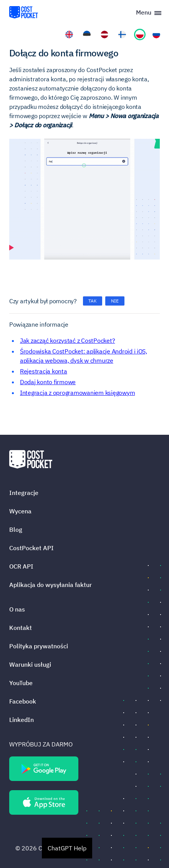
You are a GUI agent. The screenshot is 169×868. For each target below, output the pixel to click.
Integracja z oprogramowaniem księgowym (77, 393)
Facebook (23, 701)
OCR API (21, 566)
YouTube (21, 683)
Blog (16, 529)
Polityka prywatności (39, 646)
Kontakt (21, 628)
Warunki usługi (30, 664)
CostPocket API (31, 548)
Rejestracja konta (44, 371)
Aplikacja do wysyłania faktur (51, 585)
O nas (17, 609)
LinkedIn (22, 720)
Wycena (20, 511)
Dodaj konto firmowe (48, 382)
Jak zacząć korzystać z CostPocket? (67, 340)
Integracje (24, 493)
